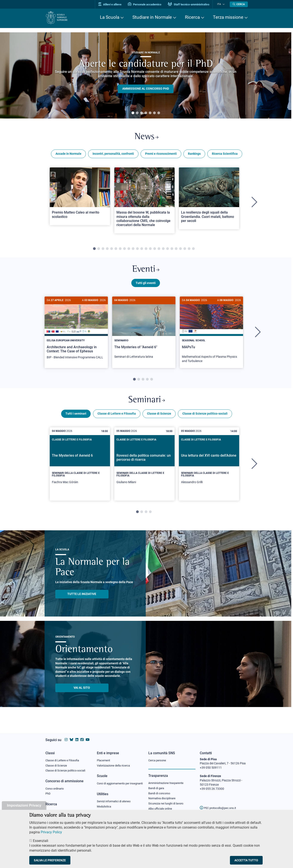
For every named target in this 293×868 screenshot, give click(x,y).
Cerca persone (158, 756)
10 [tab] (133, 250)
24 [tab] (193, 250)
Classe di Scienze (159, 417)
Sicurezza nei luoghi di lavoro (167, 800)
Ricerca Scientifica (225, 155)
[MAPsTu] (211, 334)
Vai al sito (82, 691)
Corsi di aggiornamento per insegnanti (115, 781)
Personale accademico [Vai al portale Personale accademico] (147, 4)
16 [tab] (159, 250)
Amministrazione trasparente (168, 779)
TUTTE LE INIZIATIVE (82, 597)
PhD (48, 790)
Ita (220, 4)
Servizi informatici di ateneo (115, 802)
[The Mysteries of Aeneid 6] (80, 467)
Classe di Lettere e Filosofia (117, 417)
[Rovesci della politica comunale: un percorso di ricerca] (144, 467)
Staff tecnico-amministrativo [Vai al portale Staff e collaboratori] (191, 4)
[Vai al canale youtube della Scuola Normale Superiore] (88, 736)
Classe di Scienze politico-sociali (205, 417)
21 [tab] (180, 250)
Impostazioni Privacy (24, 805)
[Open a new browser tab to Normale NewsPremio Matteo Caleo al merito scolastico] (80, 197)
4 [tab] (146, 113)
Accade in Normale (68, 155)
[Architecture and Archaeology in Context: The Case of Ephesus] (76, 332)
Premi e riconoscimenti (161, 155)
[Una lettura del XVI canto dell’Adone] (209, 467)
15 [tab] (155, 250)
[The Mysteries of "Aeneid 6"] (144, 332)
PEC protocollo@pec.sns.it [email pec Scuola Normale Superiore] (220, 804)
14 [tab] (150, 250)
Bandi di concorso (160, 789)
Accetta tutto (246, 860)
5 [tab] (150, 113)
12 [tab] (142, 250)
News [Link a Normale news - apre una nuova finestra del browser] (146, 138)
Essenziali (41, 841)
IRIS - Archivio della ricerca (63, 808)
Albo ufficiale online (161, 805)
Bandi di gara (157, 784)
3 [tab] (141, 113)
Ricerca (192, 17)
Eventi (146, 271)
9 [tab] (129, 250)
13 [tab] (146, 250)
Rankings (194, 155)
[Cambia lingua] (224, 4)
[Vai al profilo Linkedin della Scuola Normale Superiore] (77, 736)
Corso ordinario (56, 785)
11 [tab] (137, 250)
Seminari (146, 403)
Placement (104, 756)
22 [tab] (185, 250)
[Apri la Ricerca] (239, 4)
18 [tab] (167, 250)
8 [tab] (124, 250)
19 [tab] (172, 250)
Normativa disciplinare (163, 795)
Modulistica (105, 807)
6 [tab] (154, 113)
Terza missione (228, 17)
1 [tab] (133, 113)
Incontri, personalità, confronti (113, 155)
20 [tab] (176, 250)
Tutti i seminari (76, 417)
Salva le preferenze (50, 860)
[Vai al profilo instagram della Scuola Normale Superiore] (66, 736)
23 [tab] (189, 250)
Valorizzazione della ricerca (115, 761)
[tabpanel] (146, 75)
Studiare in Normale (152, 17)
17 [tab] (163, 250)
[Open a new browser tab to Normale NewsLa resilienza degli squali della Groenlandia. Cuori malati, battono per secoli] (209, 199)
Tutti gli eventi (146, 285)
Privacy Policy (51, 832)
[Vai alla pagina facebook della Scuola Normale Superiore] (82, 736)
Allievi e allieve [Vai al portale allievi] (113, 4)
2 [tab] (137, 113)
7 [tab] (159, 113)
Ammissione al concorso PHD (146, 89)
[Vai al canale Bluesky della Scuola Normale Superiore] (71, 736)
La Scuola (110, 17)
